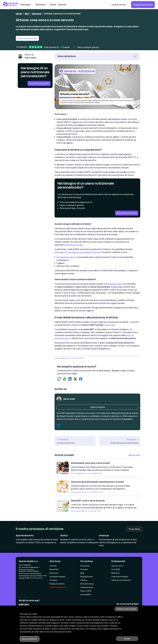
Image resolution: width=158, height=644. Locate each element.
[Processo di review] (134, 529)
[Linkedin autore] (59, 426)
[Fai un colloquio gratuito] (39, 83)
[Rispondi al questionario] (127, 213)
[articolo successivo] (120, 441)
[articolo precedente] (75, 441)
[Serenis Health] (11, 5)
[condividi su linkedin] (70, 379)
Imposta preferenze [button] (30, 639)
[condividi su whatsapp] (64, 379)
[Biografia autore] (97, 407)
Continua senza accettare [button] (126, 609)
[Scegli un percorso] (143, 5)
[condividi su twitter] (75, 379)
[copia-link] (59, 379)
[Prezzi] (53, 5)
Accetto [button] (127, 639)
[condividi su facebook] (81, 379)
